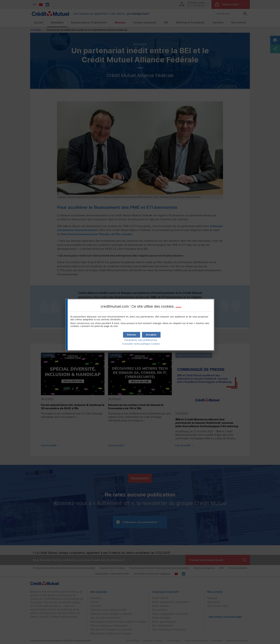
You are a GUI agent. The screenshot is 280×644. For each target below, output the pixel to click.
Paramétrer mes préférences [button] (141, 340)
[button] (151, 335)
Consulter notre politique (141, 344)
